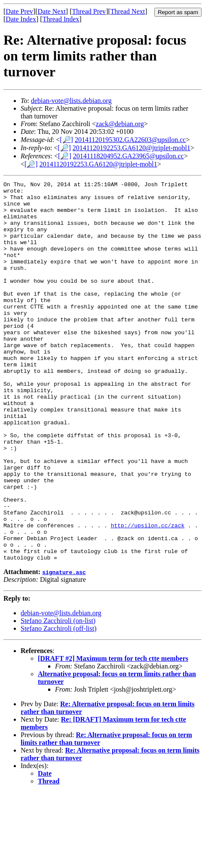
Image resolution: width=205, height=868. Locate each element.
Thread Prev (89, 11)
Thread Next (128, 11)
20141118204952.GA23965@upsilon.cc (129, 156)
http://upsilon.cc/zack (148, 595)
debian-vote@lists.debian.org (71, 101)
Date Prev (19, 11)
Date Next (52, 11)
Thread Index (61, 19)
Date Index (21, 19)
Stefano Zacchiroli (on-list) (58, 697)
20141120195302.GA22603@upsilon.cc (130, 140)
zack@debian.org (120, 124)
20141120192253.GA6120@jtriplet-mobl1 (132, 148)
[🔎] (66, 140)
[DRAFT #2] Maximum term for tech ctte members (113, 734)
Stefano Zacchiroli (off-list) (59, 704)
